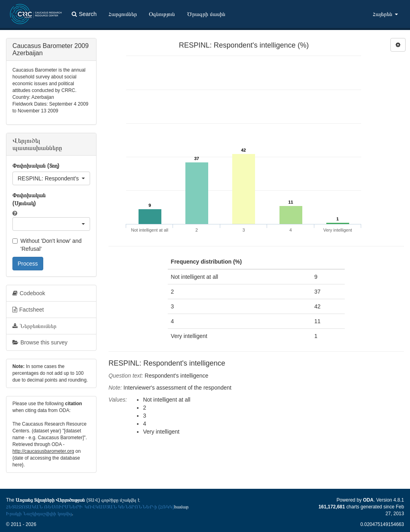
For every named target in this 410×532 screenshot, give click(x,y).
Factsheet (28, 310)
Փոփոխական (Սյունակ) (29, 199)
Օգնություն (162, 14)
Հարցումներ (123, 14)
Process (28, 264)
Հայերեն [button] (385, 14)
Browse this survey (40, 342)
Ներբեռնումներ (34, 326)
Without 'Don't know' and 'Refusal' (47, 245)
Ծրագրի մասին (206, 14)
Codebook (29, 293)
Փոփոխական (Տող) (36, 166)
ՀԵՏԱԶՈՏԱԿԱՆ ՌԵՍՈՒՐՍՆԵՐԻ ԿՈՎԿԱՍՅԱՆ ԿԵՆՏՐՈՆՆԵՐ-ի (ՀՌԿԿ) (90, 507)
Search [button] (84, 14)
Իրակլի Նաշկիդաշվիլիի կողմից (39, 514)
